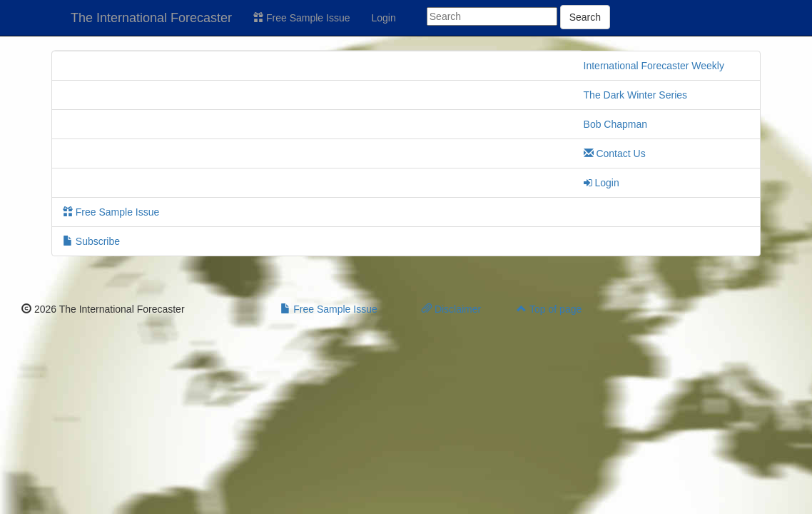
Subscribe (91, 241)
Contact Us (615, 153)
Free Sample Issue (301, 18)
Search (585, 17)
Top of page (549, 309)
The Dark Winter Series (635, 95)
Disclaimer (451, 309)
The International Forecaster (151, 18)
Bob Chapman (616, 124)
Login (384, 18)
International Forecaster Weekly (654, 66)
